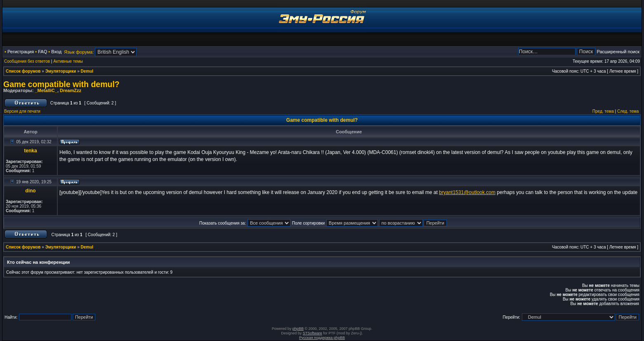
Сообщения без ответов (27, 61)
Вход (56, 52)
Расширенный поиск (618, 52)
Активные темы (68, 61)
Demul (87, 71)
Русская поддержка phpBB (322, 338)
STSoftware (313, 333)
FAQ (42, 52)
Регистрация (21, 52)
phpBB (298, 329)
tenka (30, 151)
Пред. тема (603, 111)
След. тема (628, 111)
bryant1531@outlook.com (467, 192)
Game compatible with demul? (61, 84)
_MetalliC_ (46, 90)
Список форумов (23, 71)
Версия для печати (22, 111)
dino (30, 191)
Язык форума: (79, 52)
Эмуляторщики (61, 71)
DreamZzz (71, 90)
